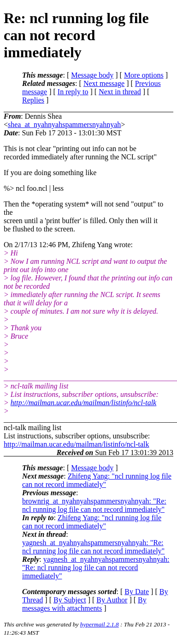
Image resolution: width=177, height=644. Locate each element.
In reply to (73, 92)
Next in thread (120, 92)
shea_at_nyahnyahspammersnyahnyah (64, 125)
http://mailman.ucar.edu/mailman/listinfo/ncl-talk (83, 403)
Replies (33, 100)
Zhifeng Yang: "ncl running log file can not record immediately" (97, 480)
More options (144, 75)
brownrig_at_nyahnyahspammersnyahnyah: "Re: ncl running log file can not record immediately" (94, 505)
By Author (112, 600)
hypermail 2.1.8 (100, 624)
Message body (92, 75)
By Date (137, 592)
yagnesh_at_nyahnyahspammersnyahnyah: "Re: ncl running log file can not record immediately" (93, 547)
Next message (104, 83)
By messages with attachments (84, 604)
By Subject (70, 600)
